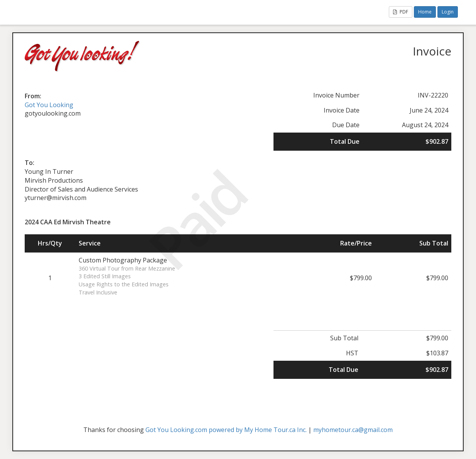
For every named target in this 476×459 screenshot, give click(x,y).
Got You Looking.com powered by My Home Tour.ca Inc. (226, 430)
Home (425, 12)
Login (448, 12)
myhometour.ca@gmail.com (353, 430)
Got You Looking (49, 105)
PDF (401, 12)
